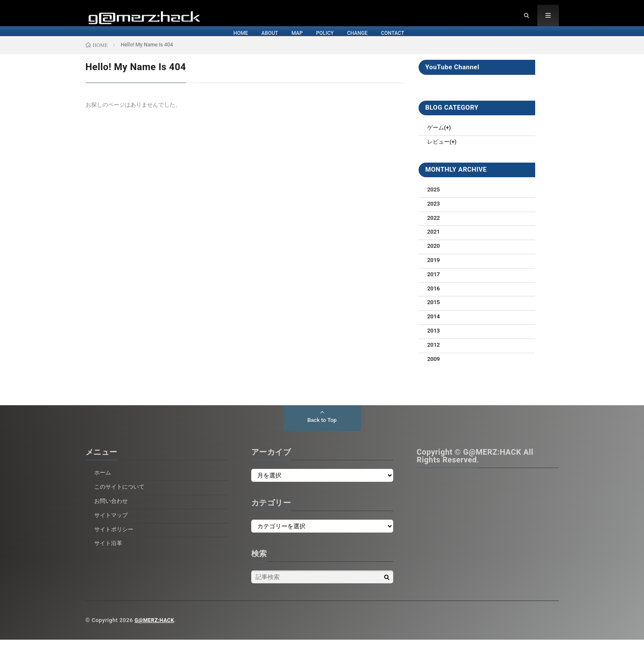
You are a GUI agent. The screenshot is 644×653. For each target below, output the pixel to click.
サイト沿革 (109, 556)
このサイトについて (121, 500)
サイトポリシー (115, 542)
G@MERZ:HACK (156, 633)
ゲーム (436, 141)
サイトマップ (112, 528)
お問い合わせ (112, 514)
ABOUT (205, 42)
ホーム (103, 486)
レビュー (439, 155)
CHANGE (404, 42)
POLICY (333, 42)
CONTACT (477, 42)
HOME (139, 42)
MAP (269, 42)
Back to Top (322, 434)
